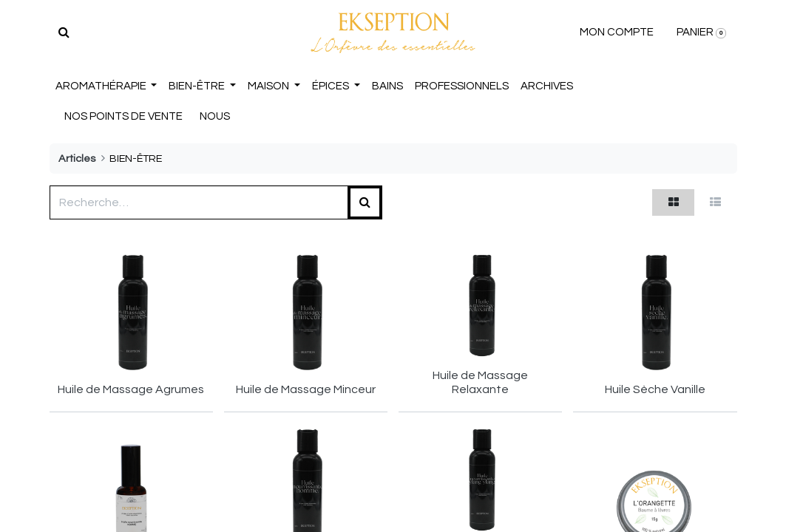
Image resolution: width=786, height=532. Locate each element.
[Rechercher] (64, 33)
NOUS (215, 116)
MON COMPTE (617, 32)
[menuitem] (387, 87)
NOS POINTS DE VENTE (123, 116)
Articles (77, 158)
